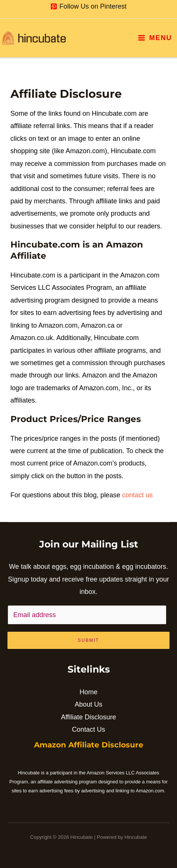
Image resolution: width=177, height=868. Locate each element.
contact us (137, 495)
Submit (88, 640)
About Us (88, 704)
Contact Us (88, 729)
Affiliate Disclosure (88, 717)
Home (88, 692)
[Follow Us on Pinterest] (88, 6)
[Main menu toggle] (155, 38)
